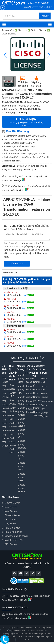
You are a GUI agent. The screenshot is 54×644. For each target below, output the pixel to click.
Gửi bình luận (17, 264)
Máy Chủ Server (44, 369)
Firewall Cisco (30, 380)
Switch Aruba (13, 402)
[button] (49, 55)
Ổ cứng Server (12, 503)
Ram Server (11, 507)
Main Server (11, 511)
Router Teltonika (38, 414)
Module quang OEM (21, 477)
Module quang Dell (21, 433)
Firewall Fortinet (30, 388)
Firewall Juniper (30, 395)
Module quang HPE (21, 389)
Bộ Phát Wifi (4, 369)
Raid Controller (12, 528)
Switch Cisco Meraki (13, 442)
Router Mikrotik (37, 406)
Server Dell (44, 380)
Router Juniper (37, 399)
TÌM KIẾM (45, 16)
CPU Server (11, 519)
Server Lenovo (45, 395)
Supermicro (47, 401)
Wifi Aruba (6, 395)
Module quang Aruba (21, 400)
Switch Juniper (13, 410)
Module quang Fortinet (21, 422)
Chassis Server (12, 515)
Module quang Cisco (21, 379)
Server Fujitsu (44, 415)
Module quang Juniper (21, 411)
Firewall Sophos (30, 403)
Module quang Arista (21, 466)
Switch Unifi (13, 432)
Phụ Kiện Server (11, 497)
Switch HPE (13, 395)
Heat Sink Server (13, 532)
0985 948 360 (42, 3)
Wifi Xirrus (5, 444)
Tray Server (10, 524)
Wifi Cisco (5, 380)
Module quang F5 (21, 455)
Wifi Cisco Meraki (6, 405)
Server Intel (44, 407)
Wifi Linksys (6, 436)
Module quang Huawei (21, 488)
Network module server (16, 536)
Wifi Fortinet (6, 414)
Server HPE (44, 388)
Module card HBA (13, 540)
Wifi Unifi (5, 421)
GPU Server (11, 544)
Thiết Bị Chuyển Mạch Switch (13, 373)
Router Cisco (37, 384)
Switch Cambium (14, 425)
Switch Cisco (13, 387)
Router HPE (37, 391)
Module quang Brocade (22, 444)
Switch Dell (13, 417)
